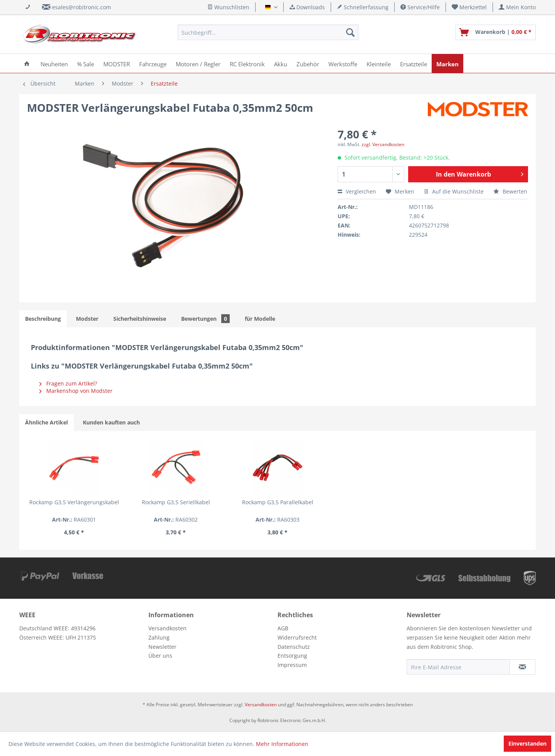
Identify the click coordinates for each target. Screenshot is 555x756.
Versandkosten (167, 628)
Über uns (160, 656)
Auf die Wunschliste (454, 191)
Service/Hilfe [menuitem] (420, 7)
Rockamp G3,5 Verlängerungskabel (74, 502)
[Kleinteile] (379, 63)
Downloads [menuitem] (307, 7)
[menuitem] (469, 7)
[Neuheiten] (54, 63)
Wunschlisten (228, 7)
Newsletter (162, 647)
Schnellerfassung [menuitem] (363, 7)
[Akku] (281, 63)
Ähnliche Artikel (46, 422)
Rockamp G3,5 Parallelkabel (278, 502)
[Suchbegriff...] (268, 32)
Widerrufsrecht (297, 637)
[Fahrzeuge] (153, 63)
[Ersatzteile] (414, 63)
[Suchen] (350, 32)
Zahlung (159, 637)
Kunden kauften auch (111, 422)
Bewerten (510, 191)
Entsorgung (292, 656)
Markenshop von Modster (76, 391)
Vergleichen (357, 191)
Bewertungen (205, 319)
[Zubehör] (308, 63)
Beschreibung (43, 319)
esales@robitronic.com (82, 7)
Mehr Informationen (282, 744)
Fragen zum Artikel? (68, 383)
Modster (87, 319)
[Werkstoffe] (343, 63)
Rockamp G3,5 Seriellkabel (176, 502)
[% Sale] (86, 63)
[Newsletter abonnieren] (522, 667)
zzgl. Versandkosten (383, 144)
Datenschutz (294, 647)
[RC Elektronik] (247, 63)
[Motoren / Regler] (198, 63)
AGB (283, 628)
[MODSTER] (117, 63)
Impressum (292, 665)
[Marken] (447, 63)
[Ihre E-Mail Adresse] (458, 667)
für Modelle (260, 319)
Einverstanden (527, 743)
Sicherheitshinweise (140, 319)
